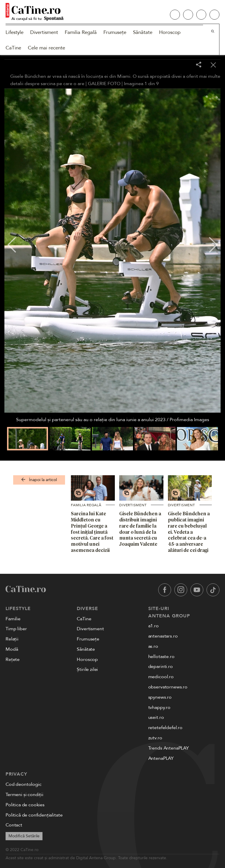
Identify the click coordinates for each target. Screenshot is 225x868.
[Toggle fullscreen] (184, 65)
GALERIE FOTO (104, 84)
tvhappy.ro (159, 707)
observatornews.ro (168, 687)
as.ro (153, 646)
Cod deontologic (24, 784)
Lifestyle (15, 32)
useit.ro (156, 717)
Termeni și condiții (24, 795)
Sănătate (143, 32)
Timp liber (16, 629)
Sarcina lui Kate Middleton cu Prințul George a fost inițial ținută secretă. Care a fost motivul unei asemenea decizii (92, 532)
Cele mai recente (46, 48)
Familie (13, 619)
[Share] (199, 65)
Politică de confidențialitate (34, 815)
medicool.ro (161, 677)
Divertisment (44, 32)
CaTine (13, 48)
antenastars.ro (163, 636)
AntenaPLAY (161, 758)
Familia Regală (81, 32)
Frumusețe (115, 32)
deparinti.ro (161, 666)
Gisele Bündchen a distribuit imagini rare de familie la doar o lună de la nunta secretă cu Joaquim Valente (140, 529)
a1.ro (154, 626)
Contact (14, 825)
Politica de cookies (25, 805)
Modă (12, 649)
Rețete (13, 659)
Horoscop (170, 32)
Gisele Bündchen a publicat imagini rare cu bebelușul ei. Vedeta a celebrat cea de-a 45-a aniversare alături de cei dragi (189, 532)
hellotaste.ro (161, 657)
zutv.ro (155, 738)
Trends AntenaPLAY (169, 748)
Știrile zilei (87, 669)
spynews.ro (160, 697)
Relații (12, 639)
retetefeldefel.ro (165, 728)
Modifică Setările (24, 836)
